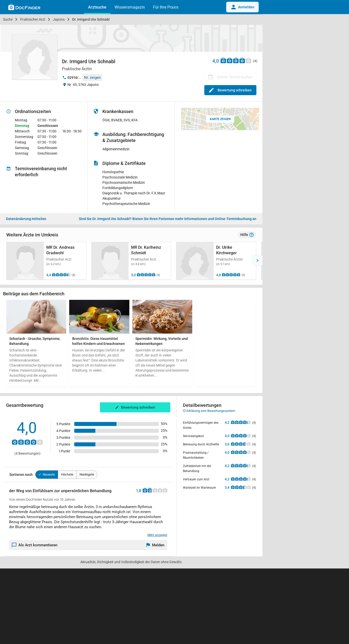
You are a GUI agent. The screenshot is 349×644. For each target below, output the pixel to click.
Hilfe (247, 235)
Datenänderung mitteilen (26, 219)
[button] (5, 261)
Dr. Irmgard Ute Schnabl (91, 19)
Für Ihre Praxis (166, 7)
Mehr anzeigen (157, 535)
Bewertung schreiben (230, 90)
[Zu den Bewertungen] (236, 60)
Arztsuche (97, 7)
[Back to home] (24, 8)
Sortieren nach (21, 475)
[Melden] (156, 545)
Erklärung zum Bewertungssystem (209, 411)
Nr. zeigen (92, 78)
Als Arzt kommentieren (35, 545)
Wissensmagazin (130, 7)
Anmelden (242, 7)
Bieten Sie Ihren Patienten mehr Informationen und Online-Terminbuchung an (168, 219)
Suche (8, 19)
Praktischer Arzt (33, 19)
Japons (59, 19)
